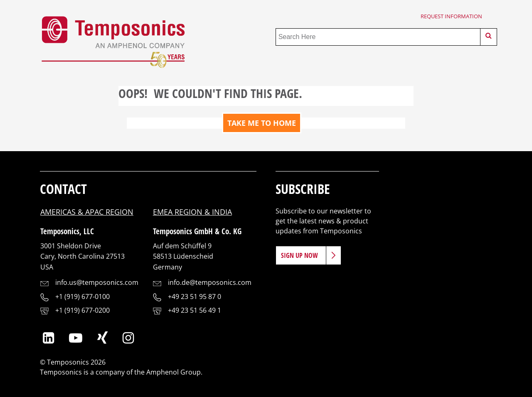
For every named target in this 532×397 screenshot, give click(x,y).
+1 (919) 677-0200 (83, 310)
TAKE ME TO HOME (262, 123)
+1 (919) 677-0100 (83, 297)
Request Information (451, 16)
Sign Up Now (299, 255)
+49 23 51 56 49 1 (195, 310)
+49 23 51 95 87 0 (195, 297)
